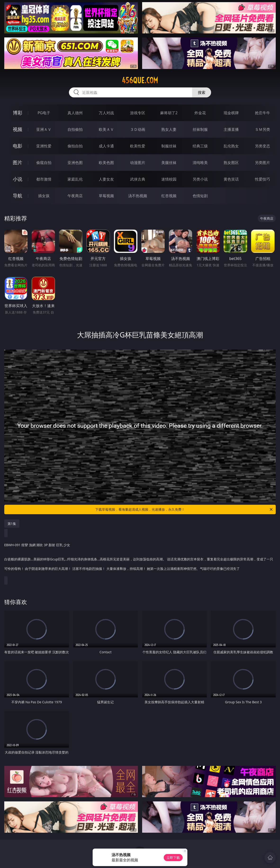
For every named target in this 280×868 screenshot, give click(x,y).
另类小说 (200, 179)
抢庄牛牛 (262, 113)
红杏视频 (169, 196)
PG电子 (44, 113)
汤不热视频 (138, 196)
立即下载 (173, 857)
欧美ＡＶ (106, 129)
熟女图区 (231, 163)
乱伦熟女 (231, 146)
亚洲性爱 (44, 146)
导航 (18, 196)
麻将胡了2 (169, 113)
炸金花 (200, 113)
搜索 (202, 92)
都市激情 (44, 179)
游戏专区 (138, 113)
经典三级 (200, 146)
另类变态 (262, 146)
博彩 (18, 113)
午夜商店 (75, 196)
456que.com (140, 80)
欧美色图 (106, 163)
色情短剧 (200, 196)
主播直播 (231, 129)
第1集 (12, 524)
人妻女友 (106, 179)
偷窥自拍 (44, 163)
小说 (18, 179)
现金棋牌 (231, 113)
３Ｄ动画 (138, 129)
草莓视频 (106, 196)
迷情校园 (169, 179)
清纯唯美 (200, 163)
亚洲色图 (75, 163)
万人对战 (106, 113)
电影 (18, 146)
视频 (18, 129)
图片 (18, 162)
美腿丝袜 (169, 163)
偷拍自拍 (75, 146)
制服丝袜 (169, 146)
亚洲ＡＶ (44, 129)
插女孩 (44, 196)
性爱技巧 (262, 179)
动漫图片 (138, 163)
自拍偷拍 (75, 129)
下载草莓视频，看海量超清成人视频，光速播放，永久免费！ (184, 509)
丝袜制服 (200, 129)
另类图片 (262, 163)
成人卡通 (106, 146)
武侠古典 (138, 179)
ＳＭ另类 (262, 129)
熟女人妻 (169, 129)
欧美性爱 (138, 146)
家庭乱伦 (75, 179)
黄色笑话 (231, 179)
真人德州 (75, 113)
